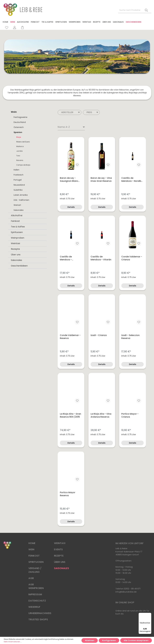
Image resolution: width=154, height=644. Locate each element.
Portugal (18, 180)
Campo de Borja (23, 165)
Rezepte (15, 249)
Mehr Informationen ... (13, 642)
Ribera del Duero (23, 142)
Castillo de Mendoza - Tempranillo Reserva (66, 258)
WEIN (31, 549)
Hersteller (71, 112)
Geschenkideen (19, 266)
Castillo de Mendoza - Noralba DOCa (132, 180)
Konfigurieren (109, 640)
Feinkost (15, 221)
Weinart (17, 205)
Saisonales (19, 210)
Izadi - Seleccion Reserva (130, 337)
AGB (31, 578)
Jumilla (19, 151)
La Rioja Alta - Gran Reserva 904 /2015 (70, 415)
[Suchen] (146, 10)
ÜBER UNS (60, 562)
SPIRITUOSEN (36, 562)
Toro (18, 156)
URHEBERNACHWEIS (40, 613)
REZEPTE (59, 556)
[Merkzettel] (7, 28)
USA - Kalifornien (21, 200)
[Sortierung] (71, 127)
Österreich (19, 127)
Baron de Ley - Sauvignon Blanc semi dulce (69, 180)
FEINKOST (34, 556)
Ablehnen (90, 640)
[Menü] (150, 614)
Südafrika (18, 190)
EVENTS (58, 549)
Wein (14, 112)
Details (71, 207)
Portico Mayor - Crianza (130, 415)
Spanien (18, 132)
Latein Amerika (21, 195)
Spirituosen (17, 232)
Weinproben (18, 238)
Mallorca (20, 146)
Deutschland (20, 122)
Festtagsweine (20, 117)
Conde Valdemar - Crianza (132, 258)
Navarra (20, 160)
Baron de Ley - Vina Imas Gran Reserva (101, 180)
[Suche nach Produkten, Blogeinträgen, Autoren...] (130, 10)
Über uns (16, 255)
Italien (16, 170)
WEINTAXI (60, 543)
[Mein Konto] (15, 28)
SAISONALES (61, 568)
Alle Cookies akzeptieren (136, 640)
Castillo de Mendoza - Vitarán (101, 258)
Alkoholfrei (17, 215)
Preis (92, 112)
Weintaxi (15, 243)
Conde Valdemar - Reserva (70, 337)
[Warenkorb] (21, 28)
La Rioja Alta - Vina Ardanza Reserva (101, 415)
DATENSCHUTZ (37, 601)
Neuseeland (19, 185)
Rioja (19, 137)
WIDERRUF (34, 607)
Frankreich (19, 175)
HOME (32, 543)
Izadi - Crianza (99, 335)
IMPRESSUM (35, 594)
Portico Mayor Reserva (68, 494)
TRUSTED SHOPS (38, 619)
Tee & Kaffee (18, 227)
